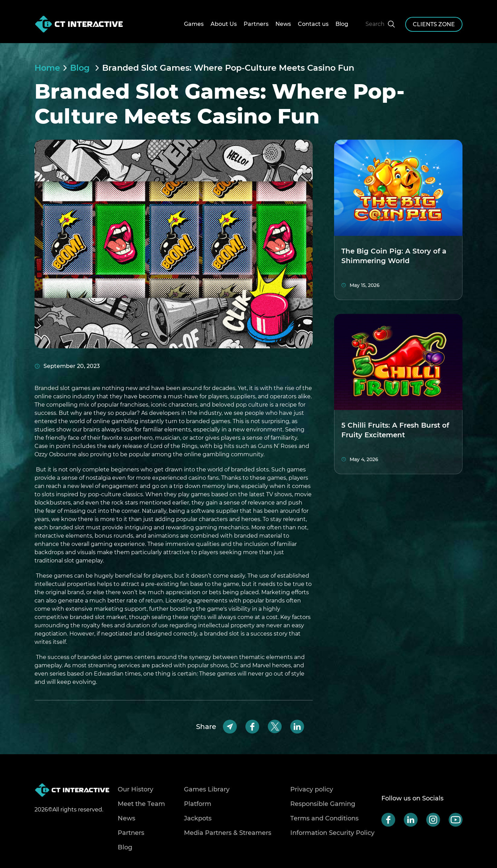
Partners (256, 24)
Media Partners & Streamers (228, 833)
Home (47, 68)
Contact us (313, 24)
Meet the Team (141, 804)
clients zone (434, 24)
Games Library (207, 789)
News (283, 24)
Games (194, 24)
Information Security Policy (332, 833)
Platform (198, 804)
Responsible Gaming (323, 804)
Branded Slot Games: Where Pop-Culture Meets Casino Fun (228, 68)
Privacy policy (312, 789)
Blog (342, 24)
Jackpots (198, 818)
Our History (135, 789)
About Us (224, 24)
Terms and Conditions (324, 818)
